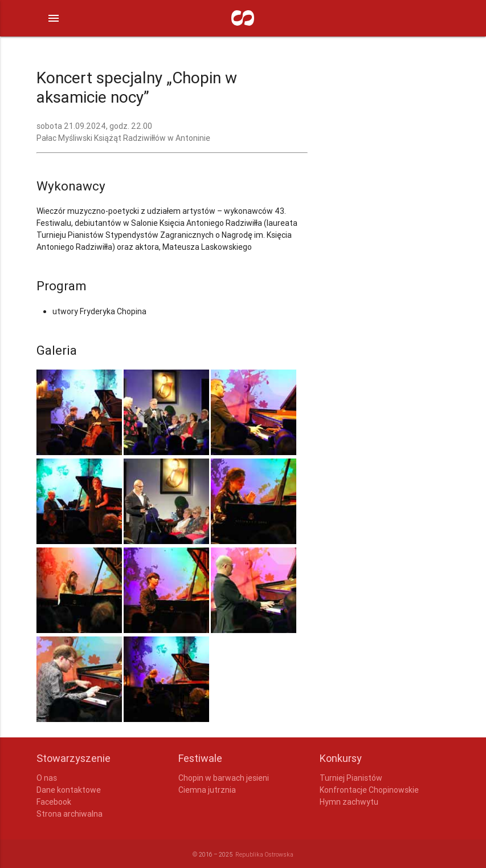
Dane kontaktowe (69, 790)
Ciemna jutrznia (207, 790)
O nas (47, 778)
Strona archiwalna (70, 814)
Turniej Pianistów (351, 778)
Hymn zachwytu (349, 802)
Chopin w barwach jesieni (224, 778)
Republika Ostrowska (264, 854)
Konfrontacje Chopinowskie (369, 790)
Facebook (54, 802)
